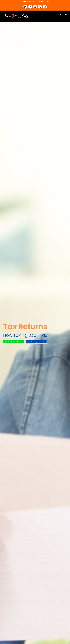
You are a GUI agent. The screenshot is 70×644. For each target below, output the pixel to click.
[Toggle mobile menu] (66, 15)
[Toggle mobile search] (61, 15)
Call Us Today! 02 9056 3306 (35, 2)
